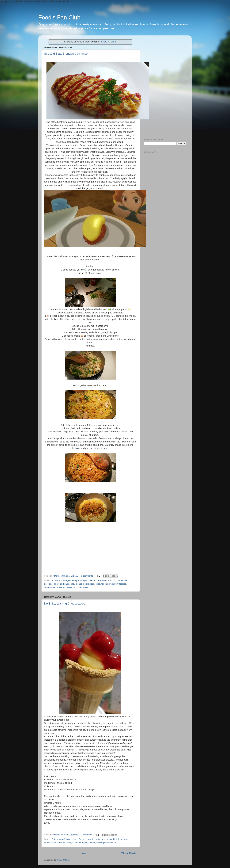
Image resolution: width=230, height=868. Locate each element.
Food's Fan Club (59, 17)
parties (47, 843)
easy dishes (76, 584)
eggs (98, 584)
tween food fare (74, 587)
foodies (123, 584)
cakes (75, 839)
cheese (91, 580)
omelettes (61, 587)
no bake (124, 839)
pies (54, 843)
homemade (50, 587)
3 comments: (88, 576)
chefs (99, 580)
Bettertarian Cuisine (61, 839)
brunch (59, 580)
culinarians (122, 580)
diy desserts (94, 839)
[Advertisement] (165, 86)
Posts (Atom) (63, 860)
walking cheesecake (106, 843)
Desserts (83, 839)
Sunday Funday (80, 843)
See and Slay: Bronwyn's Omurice (66, 54)
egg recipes (89, 584)
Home (82, 853)
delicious (48, 584)
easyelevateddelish (110, 839)
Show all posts (109, 42)
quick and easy (64, 843)
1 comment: (87, 835)
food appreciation (110, 584)
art (53, 580)
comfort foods (109, 580)
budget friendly (70, 580)
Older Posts (129, 853)
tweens (86, 587)
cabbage (82, 580)
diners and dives (61, 584)
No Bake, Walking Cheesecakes (65, 604)
